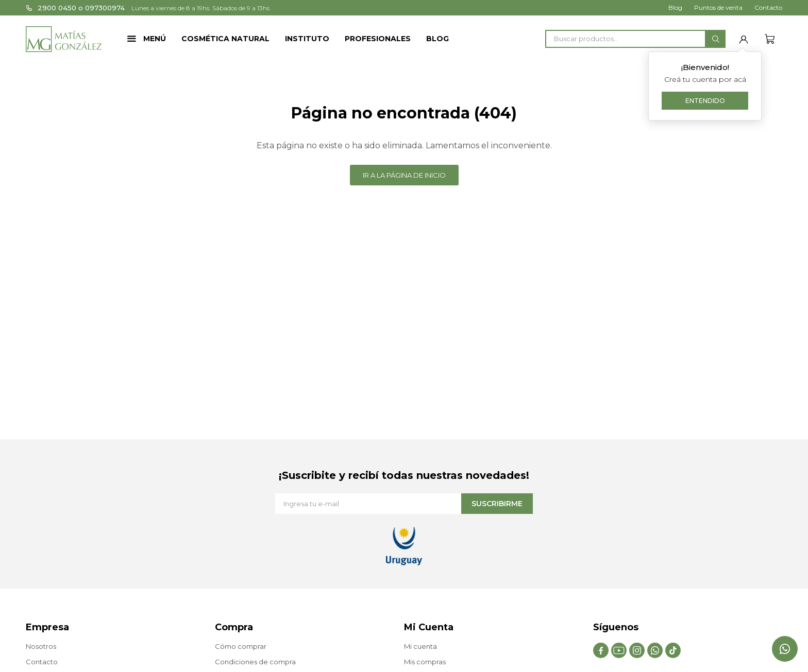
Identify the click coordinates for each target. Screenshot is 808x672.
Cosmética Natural (225, 39)
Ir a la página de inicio (404, 175)
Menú (155, 39)
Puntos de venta (718, 7)
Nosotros (41, 646)
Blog (437, 39)
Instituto (307, 39)
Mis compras (425, 662)
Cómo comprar (241, 646)
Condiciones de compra (255, 662)
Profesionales (378, 39)
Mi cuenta (420, 646)
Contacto (768, 7)
